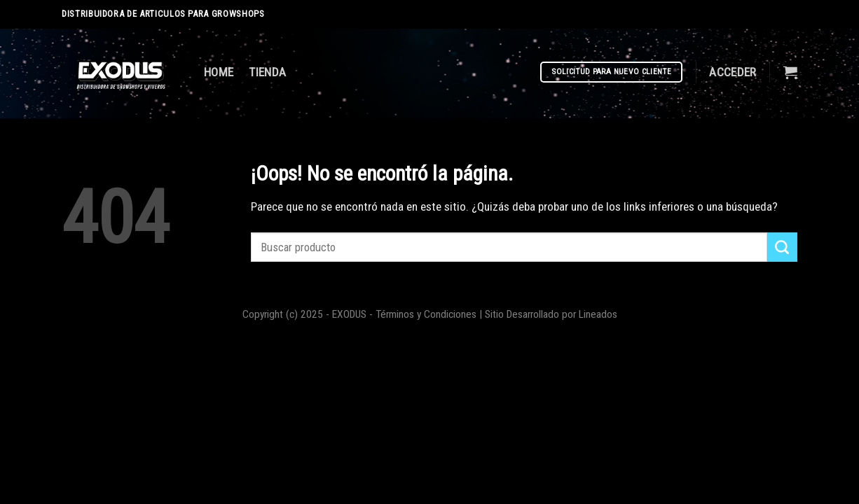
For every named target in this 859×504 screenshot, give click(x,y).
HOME (219, 72)
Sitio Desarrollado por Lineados (551, 314)
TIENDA (267, 72)
